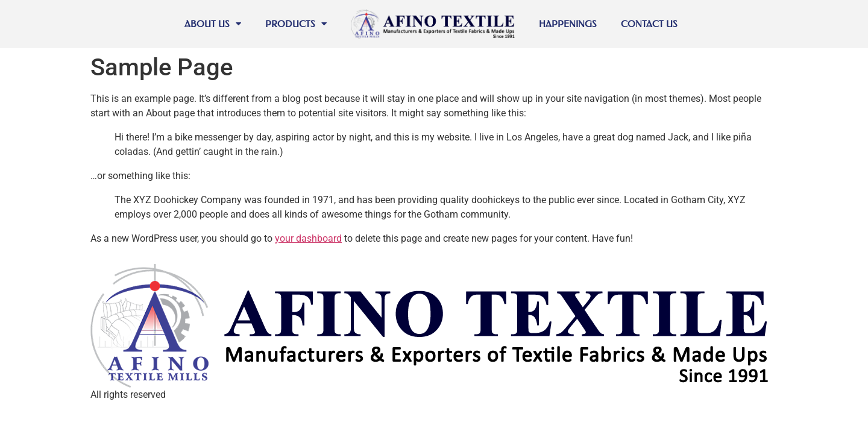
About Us (213, 24)
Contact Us (649, 24)
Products (296, 24)
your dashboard (308, 238)
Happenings (568, 24)
